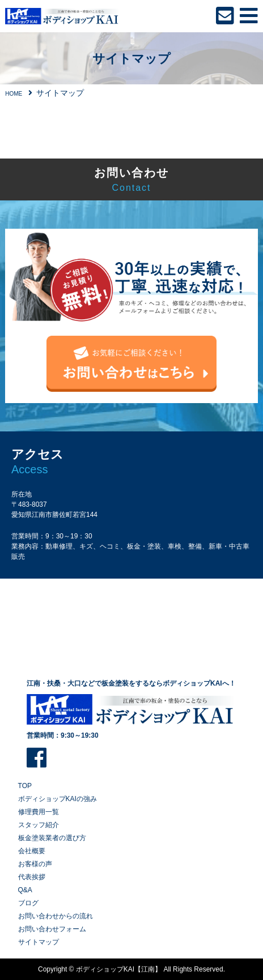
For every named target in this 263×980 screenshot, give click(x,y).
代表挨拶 (32, 877)
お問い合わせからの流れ (56, 916)
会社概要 (32, 851)
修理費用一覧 (39, 812)
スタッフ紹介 (39, 825)
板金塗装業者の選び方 (52, 838)
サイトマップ (39, 942)
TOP (25, 786)
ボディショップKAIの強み (58, 799)
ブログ (28, 903)
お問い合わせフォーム (52, 929)
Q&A (25, 890)
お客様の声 (35, 864)
